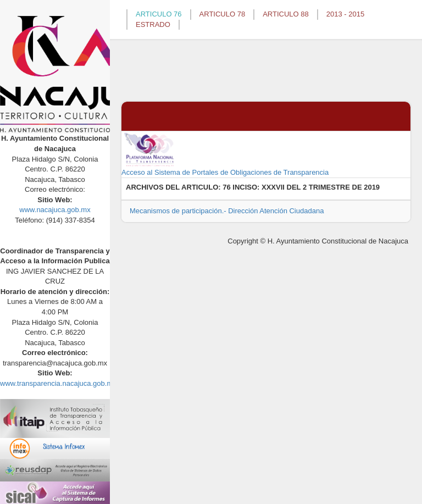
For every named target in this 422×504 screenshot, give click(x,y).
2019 (372, 187)
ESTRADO (153, 24)
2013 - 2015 (345, 14)
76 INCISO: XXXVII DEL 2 (265, 187)
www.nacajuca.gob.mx (55, 210)
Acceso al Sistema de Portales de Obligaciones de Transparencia (225, 154)
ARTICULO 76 (159, 14)
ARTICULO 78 (223, 14)
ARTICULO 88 (286, 14)
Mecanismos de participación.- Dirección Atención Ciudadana (227, 211)
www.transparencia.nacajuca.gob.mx (58, 383)
